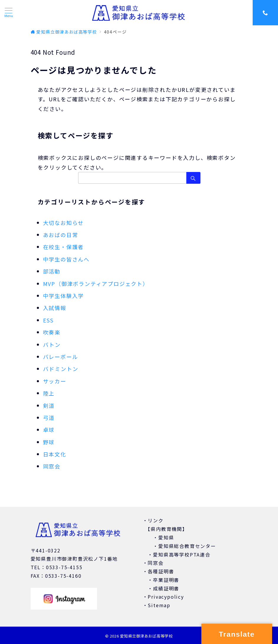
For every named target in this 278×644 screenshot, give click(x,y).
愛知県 (166, 537)
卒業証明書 (166, 580)
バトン (52, 345)
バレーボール (61, 357)
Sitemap (159, 605)
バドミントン (61, 369)
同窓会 (52, 466)
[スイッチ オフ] (265, 13)
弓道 (49, 418)
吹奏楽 (52, 332)
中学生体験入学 (64, 296)
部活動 (52, 271)
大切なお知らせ (64, 223)
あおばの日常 (61, 235)
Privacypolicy (166, 597)
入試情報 (55, 308)
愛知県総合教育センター (187, 546)
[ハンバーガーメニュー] (9, 13)
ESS (48, 320)
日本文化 (55, 454)
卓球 (49, 430)
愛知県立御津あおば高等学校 (146, 636)
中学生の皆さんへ (66, 259)
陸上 (49, 393)
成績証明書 (166, 588)
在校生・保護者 (64, 247)
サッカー (55, 381)
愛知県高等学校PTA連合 (182, 554)
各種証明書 (161, 571)
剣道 (49, 405)
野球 (49, 442)
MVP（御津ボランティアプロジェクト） (96, 284)
